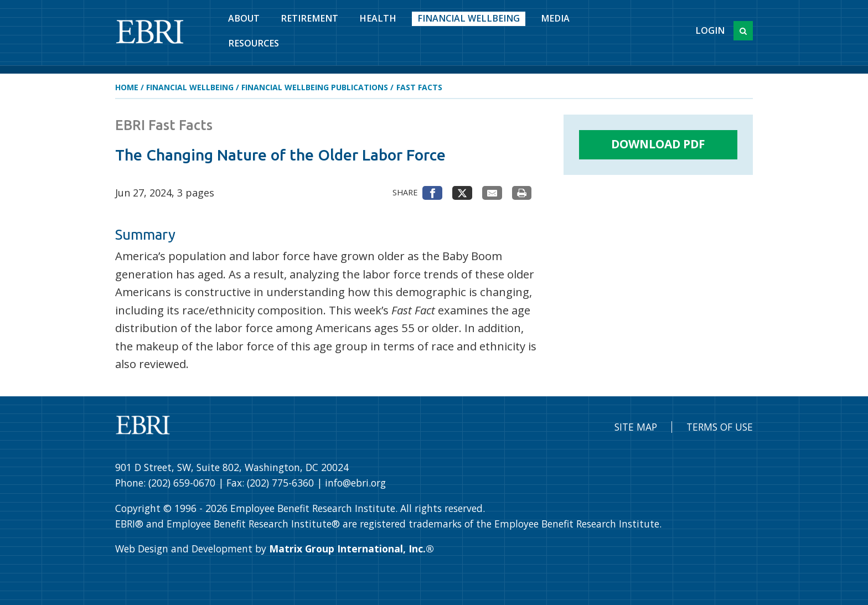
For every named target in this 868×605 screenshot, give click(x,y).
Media (555, 18)
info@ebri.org (355, 483)
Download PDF (658, 144)
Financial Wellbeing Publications (315, 87)
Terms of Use (720, 427)
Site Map (636, 427)
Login (710, 30)
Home (127, 87)
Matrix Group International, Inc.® (352, 549)
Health (378, 18)
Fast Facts (419, 87)
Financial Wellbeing (469, 18)
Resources (254, 43)
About (244, 18)
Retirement (309, 18)
